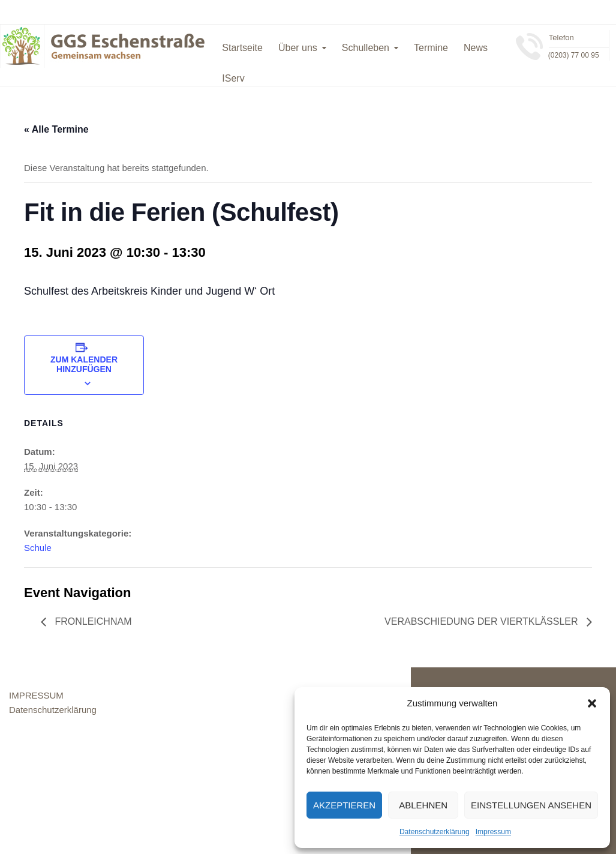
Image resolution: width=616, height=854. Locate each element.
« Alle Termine (56, 129)
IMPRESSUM (36, 695)
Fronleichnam (92, 621)
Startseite (242, 48)
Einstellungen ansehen (531, 805)
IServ (233, 78)
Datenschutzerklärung (435, 832)
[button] (592, 703)
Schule (38, 548)
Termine (431, 48)
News (476, 48)
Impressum (493, 832)
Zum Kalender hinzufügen (84, 364)
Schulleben (366, 48)
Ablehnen (423, 805)
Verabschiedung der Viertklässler (483, 621)
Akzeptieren (344, 805)
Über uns (298, 48)
